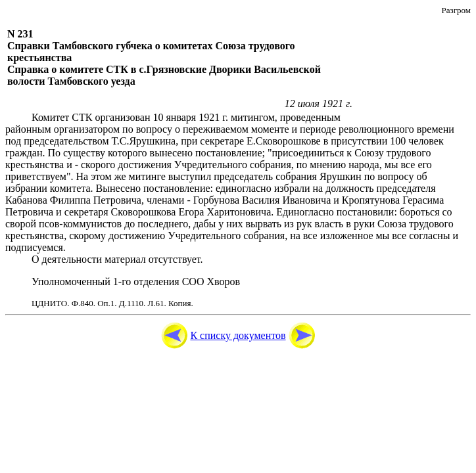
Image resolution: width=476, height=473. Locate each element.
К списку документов (238, 335)
